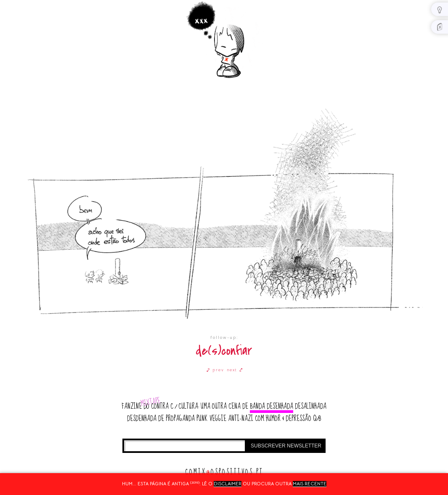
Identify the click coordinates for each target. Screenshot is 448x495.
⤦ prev (215, 370)
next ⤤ (235, 370)
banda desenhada (272, 406)
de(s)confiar (224, 351)
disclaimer (228, 484)
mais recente (310, 484)
